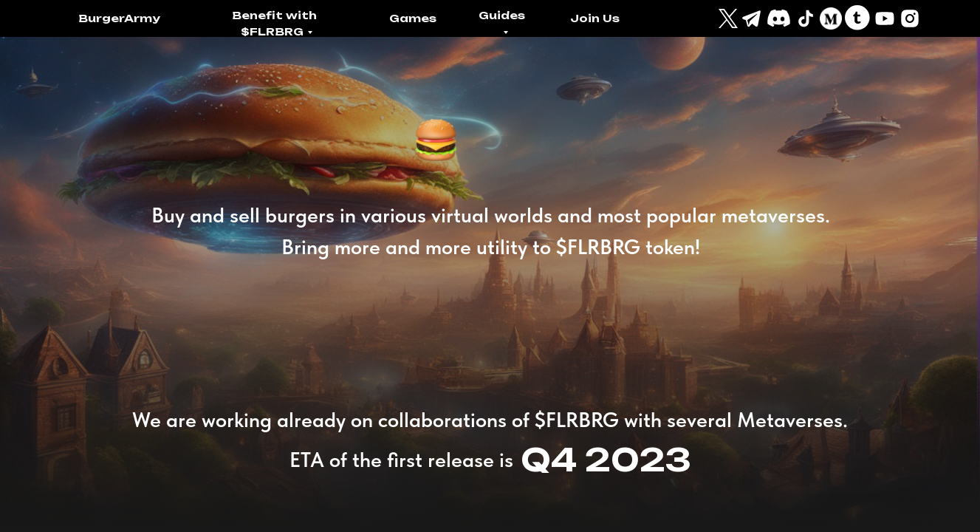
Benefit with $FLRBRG (274, 23)
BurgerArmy (119, 18)
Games (413, 18)
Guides (502, 15)
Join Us (595, 18)
